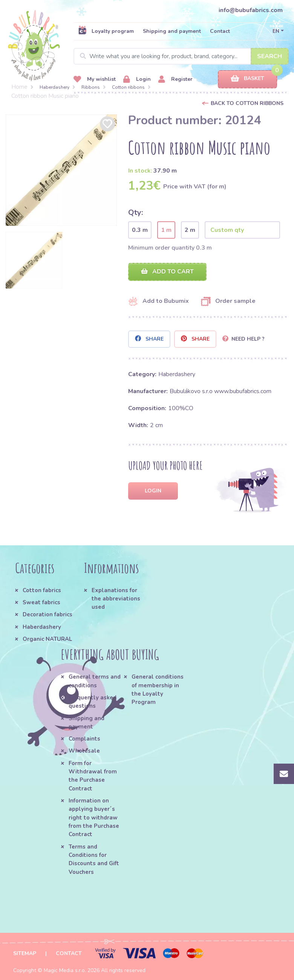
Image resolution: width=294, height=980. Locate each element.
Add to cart (167, 272)
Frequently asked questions (93, 702)
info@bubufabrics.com (251, 10)
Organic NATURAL (47, 639)
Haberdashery (54, 87)
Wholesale (84, 751)
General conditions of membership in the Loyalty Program (158, 689)
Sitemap (25, 953)
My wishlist (95, 79)
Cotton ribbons (128, 87)
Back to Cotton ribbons (247, 103)
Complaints (84, 739)
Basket (247, 79)
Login (137, 79)
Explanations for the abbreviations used (116, 599)
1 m (166, 230)
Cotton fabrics (42, 590)
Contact (220, 31)
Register (175, 79)
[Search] (181, 56)
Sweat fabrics (41, 602)
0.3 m (140, 230)
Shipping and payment (172, 31)
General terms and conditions (95, 681)
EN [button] (276, 31)
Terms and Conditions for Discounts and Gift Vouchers (94, 859)
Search (269, 56)
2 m (190, 230)
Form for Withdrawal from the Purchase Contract (93, 776)
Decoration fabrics (47, 614)
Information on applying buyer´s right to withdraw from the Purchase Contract (94, 817)
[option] (61, 170)
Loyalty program (106, 31)
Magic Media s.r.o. (65, 970)
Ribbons (91, 87)
